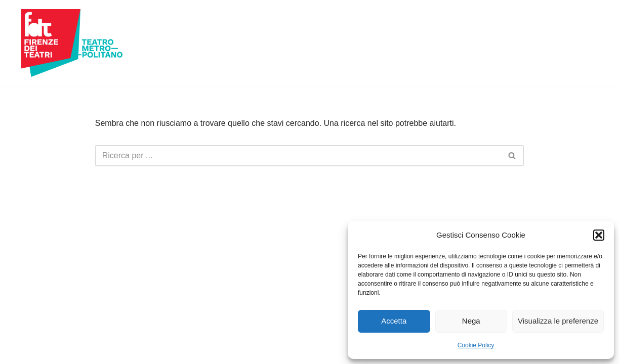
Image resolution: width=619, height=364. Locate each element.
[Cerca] (298, 156)
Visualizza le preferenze (558, 321)
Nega (471, 321)
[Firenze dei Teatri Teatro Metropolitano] (72, 43)
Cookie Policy (476, 345)
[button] (599, 235)
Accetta (394, 321)
